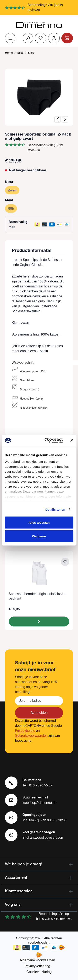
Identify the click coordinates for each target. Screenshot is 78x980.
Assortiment (16, 877)
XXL (12, 208)
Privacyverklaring (37, 966)
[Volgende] (65, 119)
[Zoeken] (28, 38)
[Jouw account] (54, 38)
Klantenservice (19, 891)
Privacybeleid (25, 731)
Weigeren (39, 536)
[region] (39, 97)
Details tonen (55, 509)
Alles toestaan (39, 523)
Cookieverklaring (39, 972)
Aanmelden (39, 713)
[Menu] (10, 38)
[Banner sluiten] (72, 440)
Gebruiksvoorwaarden (31, 736)
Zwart (14, 190)
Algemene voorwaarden (37, 960)
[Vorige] (58, 119)
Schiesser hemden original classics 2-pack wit (37, 596)
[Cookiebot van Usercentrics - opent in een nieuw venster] (46, 440)
